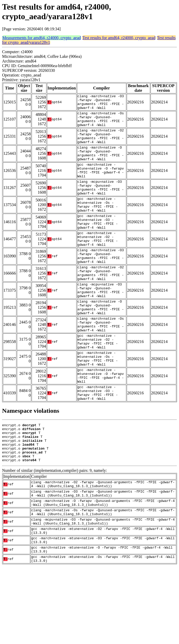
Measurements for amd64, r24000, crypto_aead (42, 38)
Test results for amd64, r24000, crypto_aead (119, 38)
